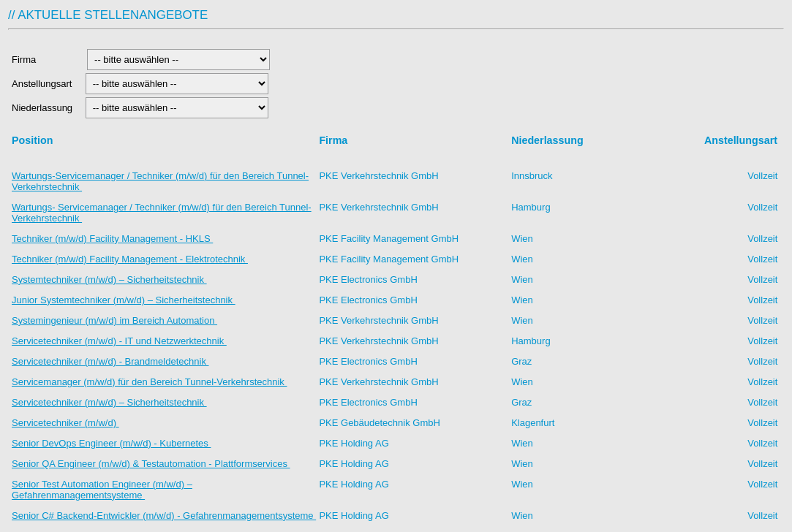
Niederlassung (45, 108)
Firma (45, 60)
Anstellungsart (43, 84)
